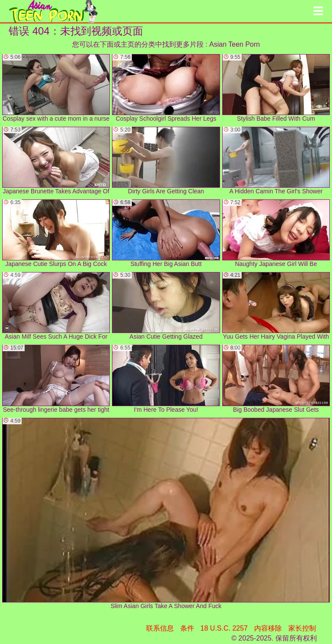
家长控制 (302, 628)
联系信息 (160, 628)
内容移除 (268, 628)
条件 (187, 628)
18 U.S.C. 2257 (224, 628)
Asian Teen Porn (235, 44)
